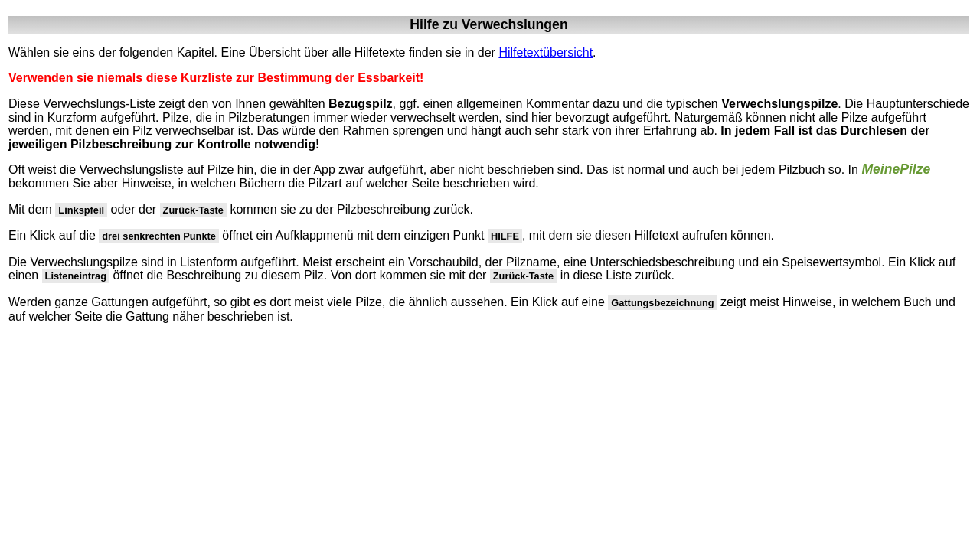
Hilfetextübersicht (546, 52)
